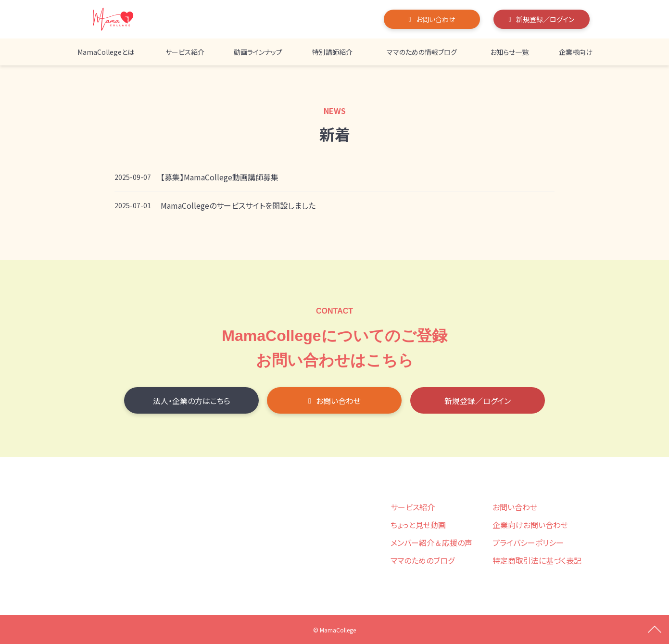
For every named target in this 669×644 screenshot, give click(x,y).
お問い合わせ (435, 19)
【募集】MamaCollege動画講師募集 (220, 177)
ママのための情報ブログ (422, 52)
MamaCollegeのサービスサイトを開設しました (238, 205)
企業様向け (576, 52)
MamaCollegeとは (106, 52)
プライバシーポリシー (528, 543)
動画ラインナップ (258, 52)
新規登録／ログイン (545, 19)
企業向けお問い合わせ (530, 525)
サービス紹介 (185, 52)
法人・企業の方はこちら (192, 401)
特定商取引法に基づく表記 (537, 560)
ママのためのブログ (423, 560)
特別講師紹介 (332, 52)
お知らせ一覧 (509, 52)
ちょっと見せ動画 (418, 525)
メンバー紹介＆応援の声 (431, 543)
